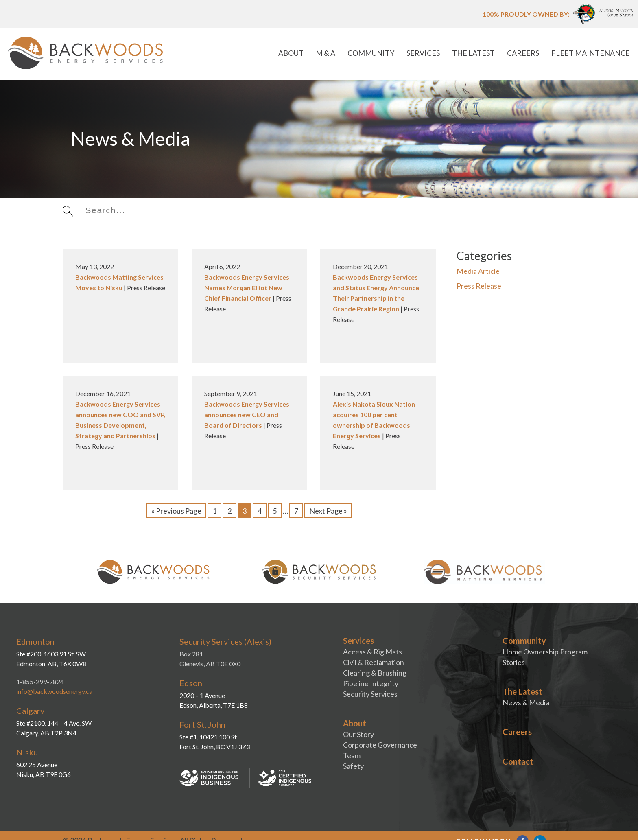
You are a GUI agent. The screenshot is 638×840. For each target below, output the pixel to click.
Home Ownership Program (545, 652)
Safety (353, 766)
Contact (518, 761)
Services (423, 53)
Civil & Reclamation (374, 662)
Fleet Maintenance (591, 53)
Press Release (479, 286)
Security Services (370, 694)
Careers (523, 53)
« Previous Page (176, 511)
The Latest (473, 53)
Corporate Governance (380, 745)
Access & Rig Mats (373, 652)
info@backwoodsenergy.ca (54, 691)
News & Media (526, 702)
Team (352, 755)
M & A (326, 53)
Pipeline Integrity (371, 683)
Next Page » (328, 511)
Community (371, 53)
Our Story (358, 734)
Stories (514, 662)
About (291, 53)
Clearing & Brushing (375, 673)
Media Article (478, 271)
